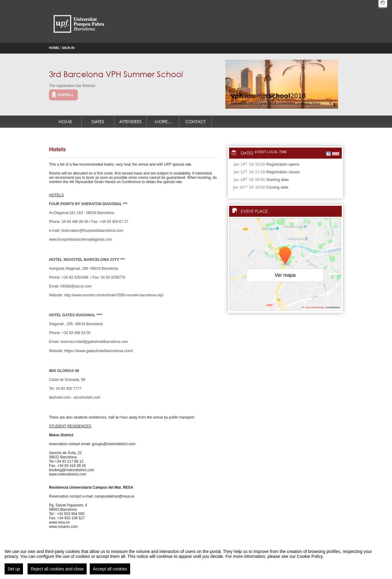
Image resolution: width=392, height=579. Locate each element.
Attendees (130, 121)
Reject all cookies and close (57, 569)
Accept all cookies (110, 569)
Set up (14, 569)
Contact (195, 121)
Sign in (68, 48)
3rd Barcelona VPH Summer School (116, 74)
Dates (98, 121)
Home (54, 48)
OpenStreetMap (315, 307)
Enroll (66, 95)
